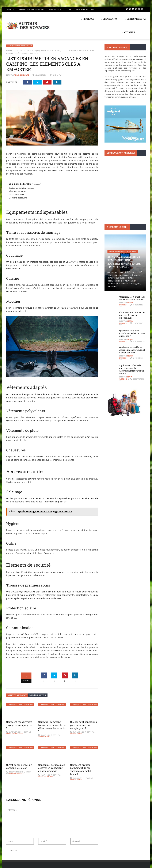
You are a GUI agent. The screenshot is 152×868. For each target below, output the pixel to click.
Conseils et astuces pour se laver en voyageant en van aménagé (52, 768)
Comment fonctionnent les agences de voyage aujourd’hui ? (132, 315)
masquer (37, 184)
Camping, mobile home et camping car (20, 46)
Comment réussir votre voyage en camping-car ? (19, 725)
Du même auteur (38, 695)
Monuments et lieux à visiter (118, 181)
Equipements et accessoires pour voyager (123, 251)
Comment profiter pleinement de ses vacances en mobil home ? (81, 769)
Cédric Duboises (126, 304)
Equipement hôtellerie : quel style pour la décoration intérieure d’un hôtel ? (132, 369)
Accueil (11, 9)
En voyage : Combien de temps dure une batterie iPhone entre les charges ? (124, 262)
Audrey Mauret (44, 737)
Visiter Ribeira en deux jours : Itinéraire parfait (124, 189)
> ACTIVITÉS (128, 32)
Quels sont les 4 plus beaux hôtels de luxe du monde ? (132, 298)
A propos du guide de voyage (31, 9)
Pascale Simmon (76, 734)
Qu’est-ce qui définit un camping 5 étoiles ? (19, 766)
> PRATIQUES (88, 19)
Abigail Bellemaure (22, 75)
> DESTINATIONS (134, 19)
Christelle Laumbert (15, 734)
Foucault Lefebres (17, 774)
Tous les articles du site (60, 9)
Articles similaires (17, 695)
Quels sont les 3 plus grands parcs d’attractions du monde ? (132, 333)
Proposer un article (85, 9)
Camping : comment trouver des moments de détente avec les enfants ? (52, 726)
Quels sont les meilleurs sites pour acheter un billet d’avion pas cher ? (132, 350)
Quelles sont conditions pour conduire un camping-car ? (83, 725)
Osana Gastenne (126, 378)
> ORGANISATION (110, 19)
